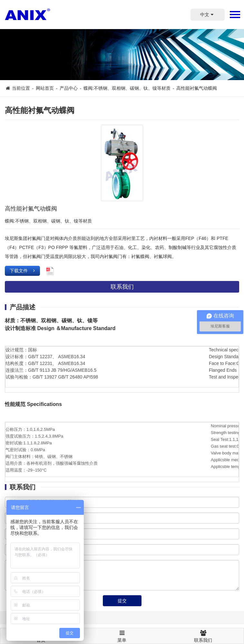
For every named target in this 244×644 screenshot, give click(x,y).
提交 (122, 601)
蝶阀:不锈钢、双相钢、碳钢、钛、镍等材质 (127, 88)
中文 (208, 15)
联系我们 (122, 287)
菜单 (122, 633)
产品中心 (69, 88)
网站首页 (45, 88)
